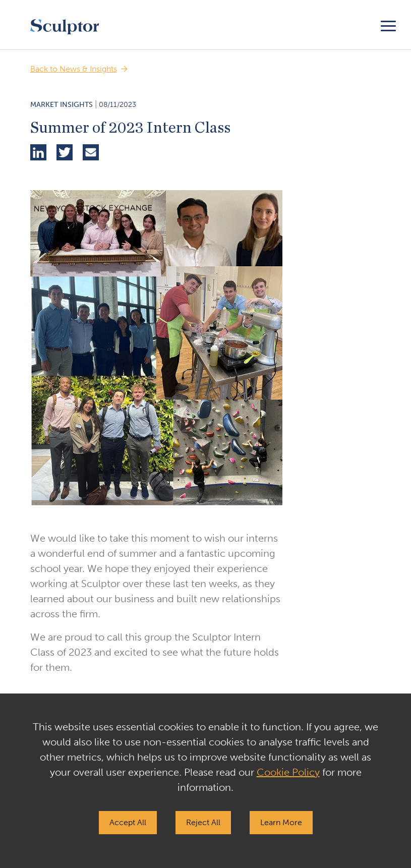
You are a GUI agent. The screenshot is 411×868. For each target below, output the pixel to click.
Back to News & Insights (74, 69)
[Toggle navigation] (388, 24)
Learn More (281, 822)
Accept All (128, 822)
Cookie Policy (288, 772)
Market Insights (62, 105)
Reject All (203, 822)
